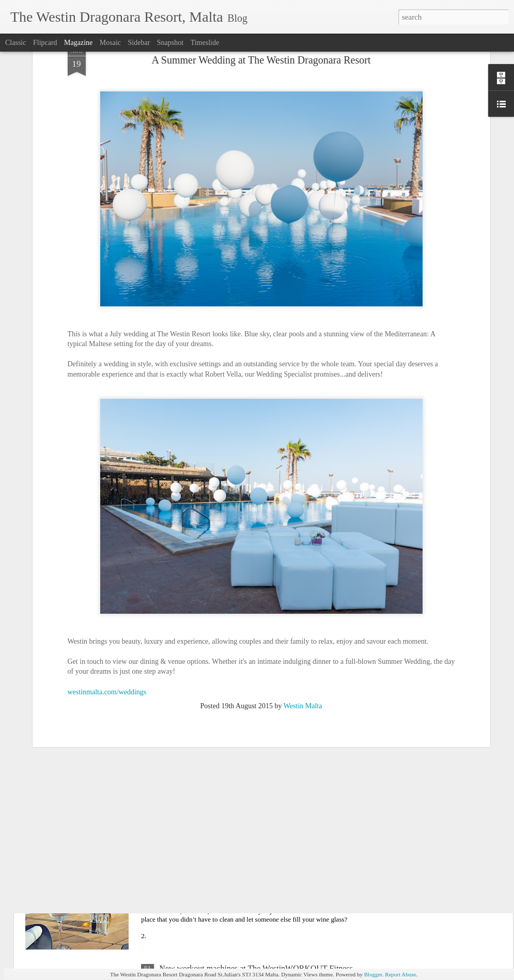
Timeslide (205, 43)
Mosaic (110, 43)
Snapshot (170, 43)
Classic (15, 43)
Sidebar (139, 43)
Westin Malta (303, 610)
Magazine (78, 43)
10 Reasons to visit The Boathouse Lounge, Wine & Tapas (255, 851)
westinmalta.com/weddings (107, 595)
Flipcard (45, 43)
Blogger (373, 974)
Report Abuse (400, 974)
